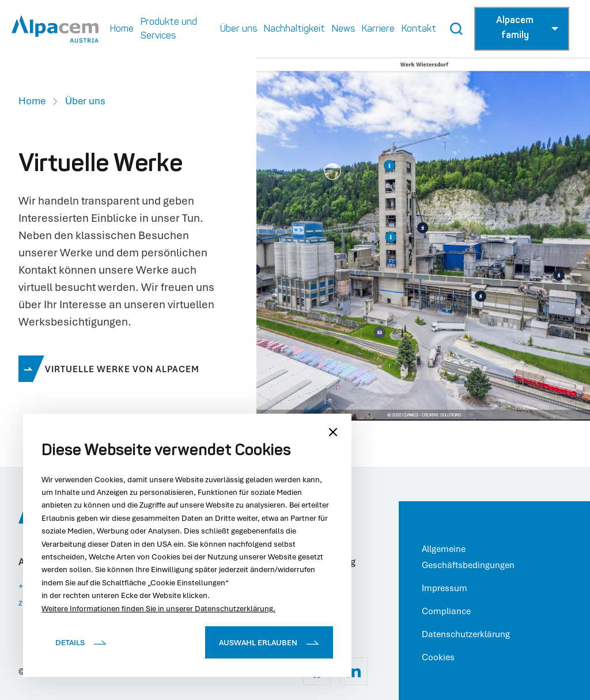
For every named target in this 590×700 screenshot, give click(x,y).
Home (32, 101)
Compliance (446, 611)
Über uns (85, 101)
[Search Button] (456, 29)
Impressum (445, 588)
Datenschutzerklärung (466, 634)
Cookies (438, 657)
